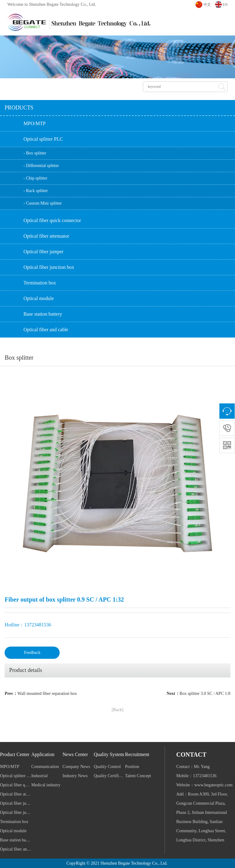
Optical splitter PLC (43, 139)
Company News (76, 767)
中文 (207, 5)
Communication (45, 767)
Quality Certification (109, 776)
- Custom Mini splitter (43, 203)
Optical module (39, 298)
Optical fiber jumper (44, 252)
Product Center (15, 754)
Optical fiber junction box (49, 267)
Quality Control (107, 767)
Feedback (32, 653)
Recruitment (137, 754)
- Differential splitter (41, 166)
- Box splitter (35, 153)
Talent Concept (138, 776)
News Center (75, 754)
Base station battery (43, 314)
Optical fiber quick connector (52, 220)
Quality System (109, 754)
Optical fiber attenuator (46, 236)
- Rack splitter (36, 191)
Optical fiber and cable (46, 330)
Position (132, 767)
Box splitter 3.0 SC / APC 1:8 (205, 694)
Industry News (75, 776)
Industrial (39, 776)
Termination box (40, 283)
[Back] (117, 710)
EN (225, 5)
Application (43, 754)
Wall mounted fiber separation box (47, 694)
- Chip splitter (35, 178)
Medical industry (46, 785)
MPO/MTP (35, 123)
